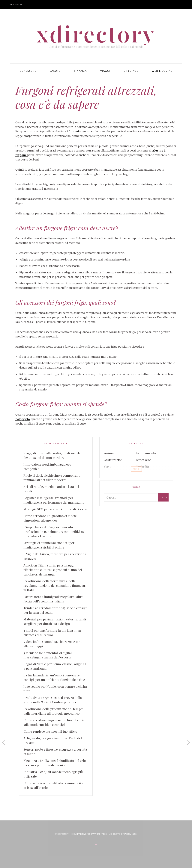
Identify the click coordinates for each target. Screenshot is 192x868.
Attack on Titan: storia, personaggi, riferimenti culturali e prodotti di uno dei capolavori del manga (53, 570)
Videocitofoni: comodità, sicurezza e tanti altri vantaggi (53, 644)
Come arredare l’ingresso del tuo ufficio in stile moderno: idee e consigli (54, 722)
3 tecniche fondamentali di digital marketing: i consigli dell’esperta (48, 655)
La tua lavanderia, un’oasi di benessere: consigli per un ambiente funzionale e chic (54, 677)
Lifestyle (131, 71)
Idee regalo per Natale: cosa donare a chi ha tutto (55, 689)
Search (18, 4)
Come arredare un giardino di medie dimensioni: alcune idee (50, 518)
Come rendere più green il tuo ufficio (50, 731)
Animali (110, 453)
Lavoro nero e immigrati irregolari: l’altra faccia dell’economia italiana (53, 599)
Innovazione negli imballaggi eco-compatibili (48, 466)
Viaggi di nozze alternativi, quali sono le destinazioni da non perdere (52, 455)
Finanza (80, 71)
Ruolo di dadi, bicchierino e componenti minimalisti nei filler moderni (52, 478)
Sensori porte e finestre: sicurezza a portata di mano (55, 752)
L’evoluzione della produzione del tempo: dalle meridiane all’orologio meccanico (53, 711)
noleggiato (23, 419)
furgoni (74, 131)
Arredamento (146, 453)
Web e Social (162, 71)
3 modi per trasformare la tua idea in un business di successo (52, 633)
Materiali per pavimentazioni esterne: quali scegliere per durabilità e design (55, 621)
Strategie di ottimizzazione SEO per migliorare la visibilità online (49, 545)
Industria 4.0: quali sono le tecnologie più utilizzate (53, 774)
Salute (55, 71)
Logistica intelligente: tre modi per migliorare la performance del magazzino (54, 500)
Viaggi (105, 71)
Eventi (109, 473)
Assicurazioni (114, 460)
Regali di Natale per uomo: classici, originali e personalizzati (55, 666)
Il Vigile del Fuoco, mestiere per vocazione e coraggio (55, 556)
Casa (108, 466)
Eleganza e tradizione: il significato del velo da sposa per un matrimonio (55, 763)
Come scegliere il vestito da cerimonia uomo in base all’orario (55, 785)
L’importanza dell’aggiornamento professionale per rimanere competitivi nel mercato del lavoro (54, 531)
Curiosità (142, 466)
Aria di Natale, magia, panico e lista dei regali (51, 489)
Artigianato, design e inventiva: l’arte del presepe (53, 740)
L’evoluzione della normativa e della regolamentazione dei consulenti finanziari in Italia (55, 585)
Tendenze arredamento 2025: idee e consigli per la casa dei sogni (55, 610)
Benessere (28, 71)
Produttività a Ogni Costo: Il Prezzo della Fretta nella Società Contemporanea (53, 700)
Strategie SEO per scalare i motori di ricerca (55, 509)
